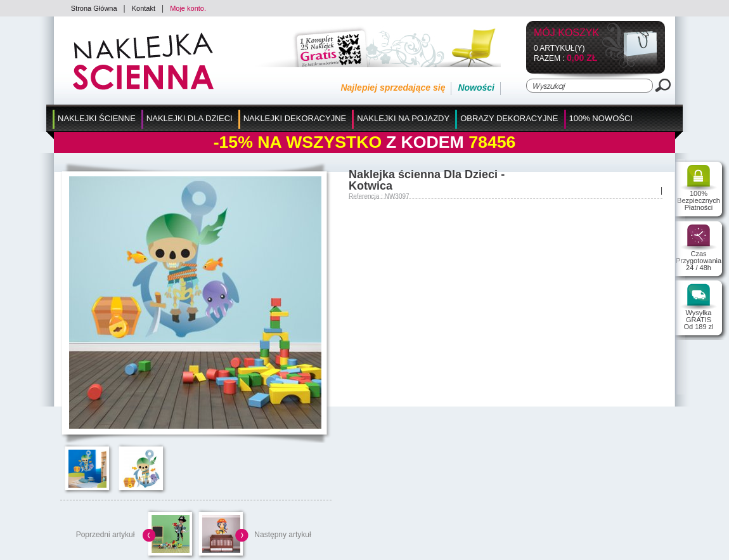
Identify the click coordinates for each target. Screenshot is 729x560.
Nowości (476, 88)
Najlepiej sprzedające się (393, 88)
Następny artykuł (282, 535)
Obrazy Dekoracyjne (509, 118)
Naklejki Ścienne (97, 118)
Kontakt (144, 8)
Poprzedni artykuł (106, 535)
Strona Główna (94, 8)
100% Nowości (601, 118)
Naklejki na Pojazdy (403, 118)
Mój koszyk (566, 33)
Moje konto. (188, 8)
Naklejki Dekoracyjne (295, 118)
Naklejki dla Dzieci (190, 118)
